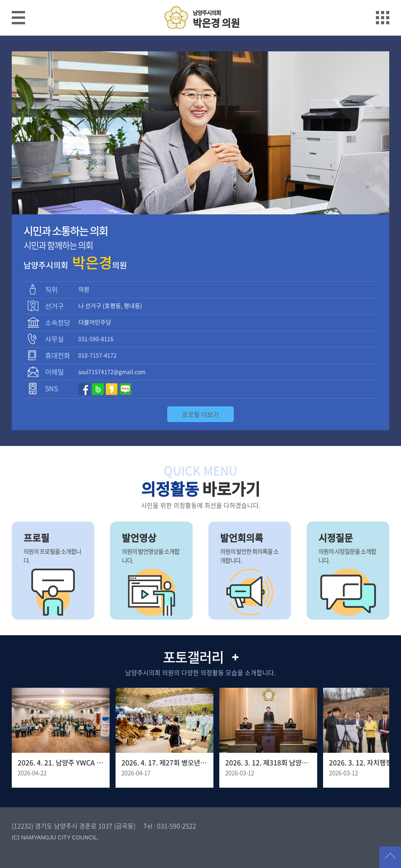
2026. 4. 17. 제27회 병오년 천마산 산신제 (164, 763)
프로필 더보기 (200, 414)
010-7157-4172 (98, 355)
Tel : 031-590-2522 (170, 826)
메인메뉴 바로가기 (200, 1)
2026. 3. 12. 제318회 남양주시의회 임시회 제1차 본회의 (268, 763)
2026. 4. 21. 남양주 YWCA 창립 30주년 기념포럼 (61, 763)
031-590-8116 (96, 339)
